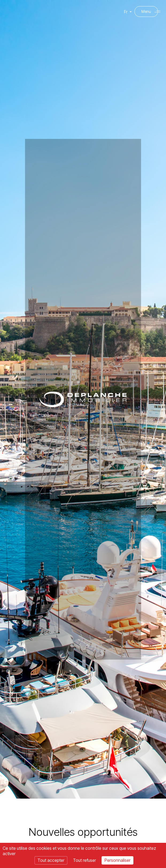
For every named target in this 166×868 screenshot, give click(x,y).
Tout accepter (51, 860)
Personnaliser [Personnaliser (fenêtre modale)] (117, 860)
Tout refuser (84, 860)
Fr (125, 14)
